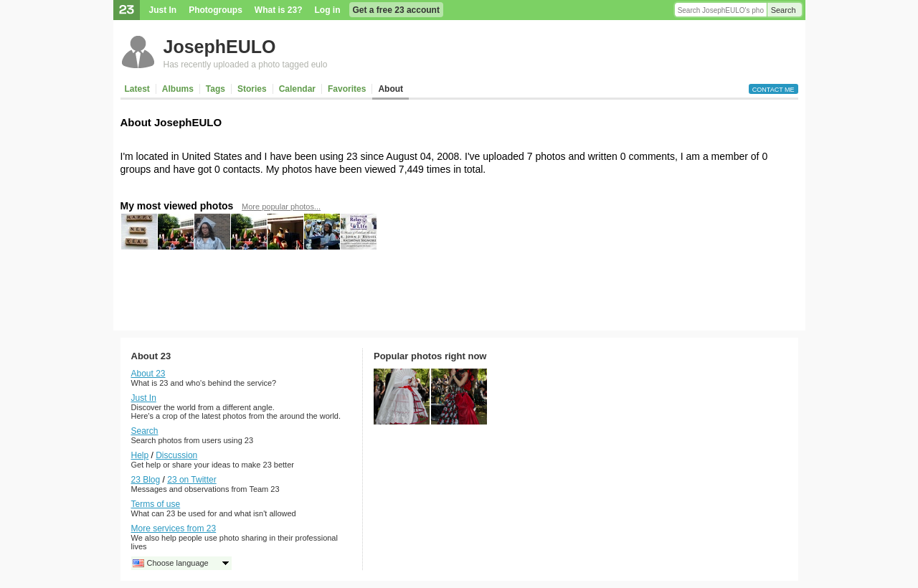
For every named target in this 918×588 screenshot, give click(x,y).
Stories (252, 89)
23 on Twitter (191, 480)
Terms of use (156, 504)
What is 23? (279, 10)
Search (784, 10)
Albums (178, 89)
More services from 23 (174, 528)
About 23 (148, 374)
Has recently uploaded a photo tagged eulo (246, 65)
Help (140, 455)
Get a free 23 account (396, 10)
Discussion (176, 455)
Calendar (297, 89)
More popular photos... (281, 207)
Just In (163, 10)
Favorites (347, 89)
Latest (137, 89)
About (391, 89)
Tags (216, 89)
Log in (328, 10)
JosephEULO (220, 47)
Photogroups (216, 10)
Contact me (773, 90)
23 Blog (146, 480)
